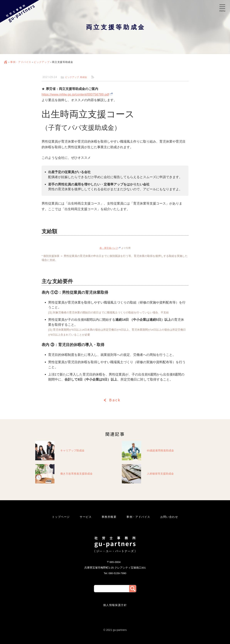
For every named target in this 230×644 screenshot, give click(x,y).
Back (115, 400)
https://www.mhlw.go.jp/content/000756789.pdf (75, 94)
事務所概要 (109, 517)
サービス (86, 517)
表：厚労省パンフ (109, 248)
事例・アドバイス (21, 62)
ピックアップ (42, 62)
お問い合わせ (169, 517)
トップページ (61, 517)
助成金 (84, 77)
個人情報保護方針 (115, 605)
